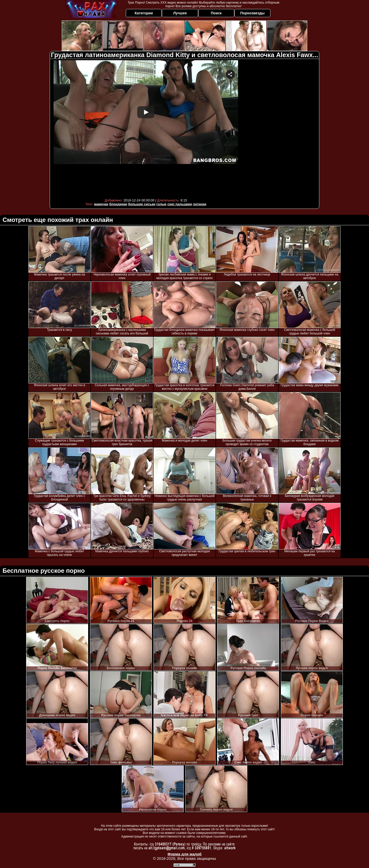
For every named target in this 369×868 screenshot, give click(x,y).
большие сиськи (142, 204)
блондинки (118, 204)
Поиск (216, 13)
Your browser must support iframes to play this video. (146, 128)
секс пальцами (180, 204)
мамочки (101, 204)
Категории (144, 13)
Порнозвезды (253, 13)
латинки (200, 204)
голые (161, 204)
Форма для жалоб (184, 854)
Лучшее (180, 13)
